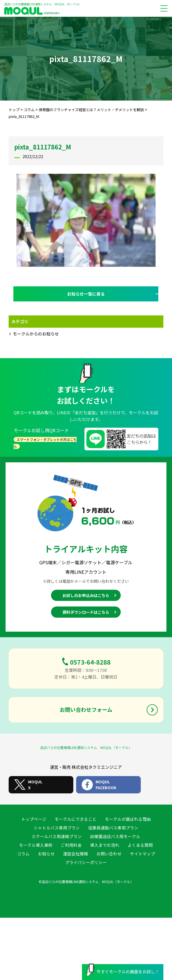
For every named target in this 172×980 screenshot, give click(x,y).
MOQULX (35, 785)
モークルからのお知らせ (36, 334)
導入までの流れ (105, 845)
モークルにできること (76, 819)
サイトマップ (142, 854)
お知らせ (46, 854)
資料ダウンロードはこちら (86, 612)
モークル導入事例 (36, 845)
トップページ (34, 819)
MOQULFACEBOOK (106, 785)
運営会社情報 (76, 854)
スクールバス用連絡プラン (57, 836)
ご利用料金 (71, 845)
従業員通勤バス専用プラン (113, 828)
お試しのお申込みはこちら (86, 596)
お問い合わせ (109, 854)
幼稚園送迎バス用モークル (115, 836)
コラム (23, 854)
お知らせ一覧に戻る (86, 294)
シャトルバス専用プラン (57, 828)
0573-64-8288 (90, 662)
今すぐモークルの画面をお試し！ (123, 970)
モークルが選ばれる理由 (128, 819)
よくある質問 (140, 845)
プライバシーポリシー (86, 862)
